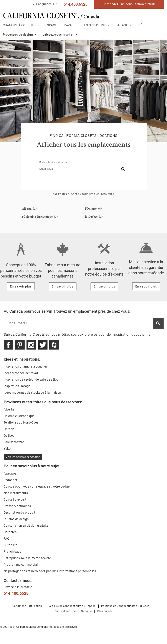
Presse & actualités (17, 506)
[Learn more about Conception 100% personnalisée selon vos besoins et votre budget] (21, 286)
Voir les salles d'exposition (23, 457)
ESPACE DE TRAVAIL (60, 25)
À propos (10, 473)
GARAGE (122, 25)
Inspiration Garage (17, 386)
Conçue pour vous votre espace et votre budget (37, 486)
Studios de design (16, 519)
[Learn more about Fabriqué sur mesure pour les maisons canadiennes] (63, 286)
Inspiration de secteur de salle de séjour (32, 379)
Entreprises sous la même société (27, 558)
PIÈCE (142, 25)
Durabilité (11, 545)
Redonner (11, 480)
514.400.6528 (76, 4)
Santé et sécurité (65, 611)
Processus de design (18, 34)
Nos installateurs (16, 493)
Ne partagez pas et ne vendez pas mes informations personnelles (50, 571)
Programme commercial (21, 565)
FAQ (7, 539)
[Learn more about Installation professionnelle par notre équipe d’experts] (104, 286)
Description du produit (20, 513)
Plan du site (105, 611)
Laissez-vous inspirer (58, 34)
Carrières (10, 532)
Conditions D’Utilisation (27, 606)
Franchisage (12, 552)
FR (45, 4)
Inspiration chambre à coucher (26, 366)
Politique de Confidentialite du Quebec (125, 606)
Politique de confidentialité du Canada (72, 606)
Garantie (86, 611)
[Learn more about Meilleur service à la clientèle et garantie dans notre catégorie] (146, 286)
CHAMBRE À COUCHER (19, 25)
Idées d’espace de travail (21, 373)
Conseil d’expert (15, 499)
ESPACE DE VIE (95, 25)
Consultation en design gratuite (26, 526)
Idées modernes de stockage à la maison (32, 393)
